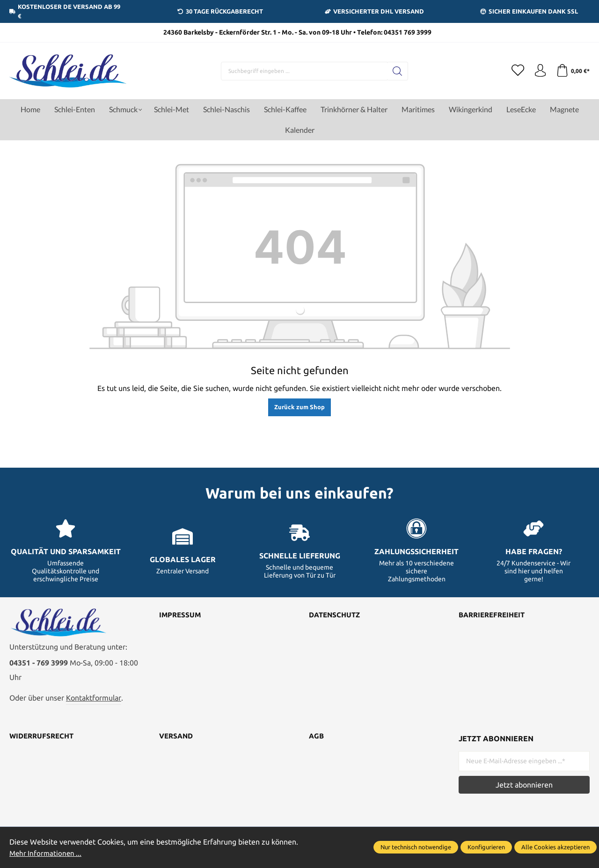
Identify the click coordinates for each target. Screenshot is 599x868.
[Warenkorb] (572, 71)
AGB (317, 740)
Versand (177, 740)
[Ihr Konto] (538, 71)
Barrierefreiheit (494, 615)
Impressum (181, 615)
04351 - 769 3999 (39, 666)
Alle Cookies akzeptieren (555, 847)
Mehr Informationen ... (47, 853)
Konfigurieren (486, 847)
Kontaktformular (94, 701)
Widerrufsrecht (44, 740)
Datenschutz (336, 615)
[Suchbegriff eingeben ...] (302, 71)
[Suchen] (396, 71)
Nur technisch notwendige (416, 847)
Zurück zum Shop (299, 407)
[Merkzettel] (515, 71)
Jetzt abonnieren (524, 788)
